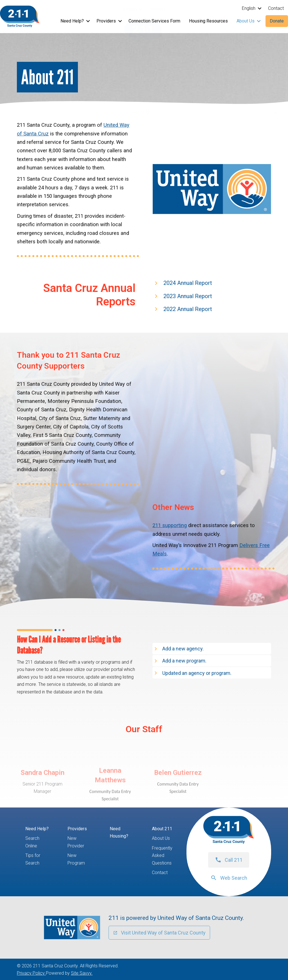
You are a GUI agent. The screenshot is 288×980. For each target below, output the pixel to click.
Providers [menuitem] (142, 72)
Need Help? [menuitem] (142, 59)
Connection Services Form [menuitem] (144, 86)
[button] (141, 9)
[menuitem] (132, 9)
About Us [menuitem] (142, 112)
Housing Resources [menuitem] (144, 99)
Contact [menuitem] (157, 9)
